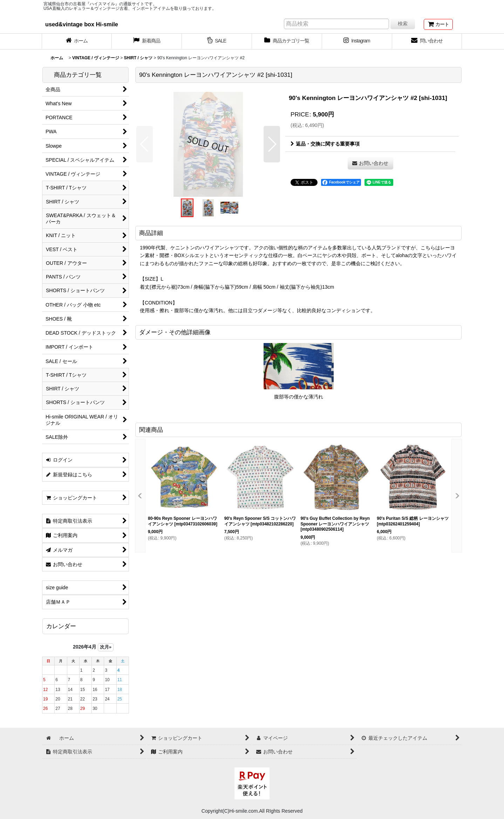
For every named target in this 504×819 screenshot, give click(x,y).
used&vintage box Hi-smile (82, 24)
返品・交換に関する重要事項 (325, 144)
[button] (145, 144)
